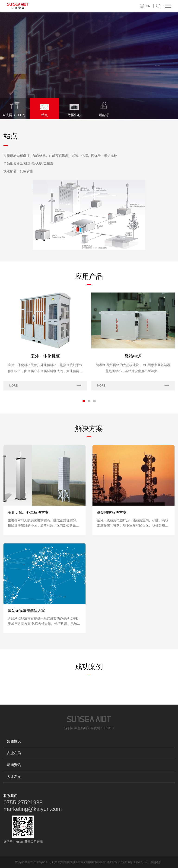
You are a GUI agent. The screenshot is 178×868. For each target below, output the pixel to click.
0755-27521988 (23, 802)
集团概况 (14, 741)
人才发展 (14, 777)
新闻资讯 (14, 765)
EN (148, 6)
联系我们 (10, 796)
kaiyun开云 (141, 862)
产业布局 (14, 753)
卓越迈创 (156, 862)
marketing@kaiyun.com (33, 809)
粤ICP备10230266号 (120, 862)
